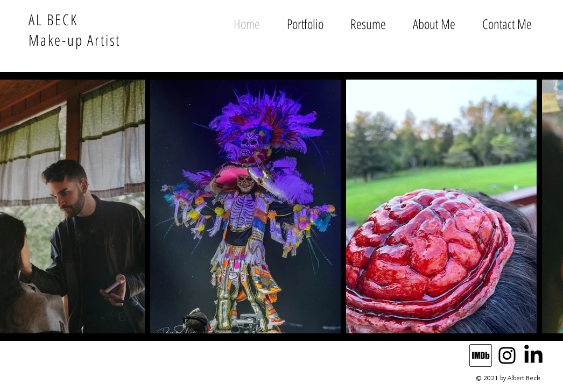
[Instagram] (507, 355)
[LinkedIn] (533, 355)
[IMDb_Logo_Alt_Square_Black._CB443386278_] (481, 355)
